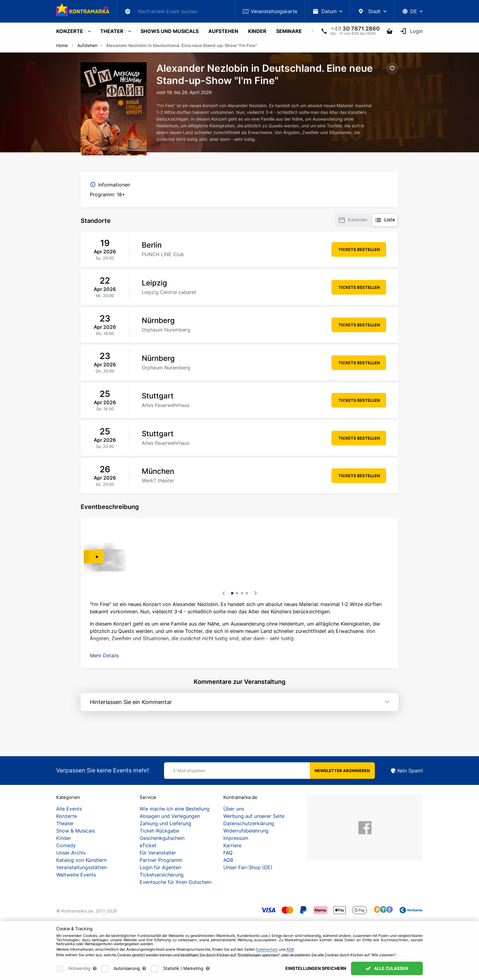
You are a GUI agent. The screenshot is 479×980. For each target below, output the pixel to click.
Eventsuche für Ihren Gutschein (176, 882)
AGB (228, 860)
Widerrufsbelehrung (246, 831)
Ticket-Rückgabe (159, 831)
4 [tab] (247, 593)
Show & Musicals (76, 831)
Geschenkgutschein (162, 838)
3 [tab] (242, 593)
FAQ (228, 853)
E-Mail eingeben (189, 770)
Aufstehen (223, 31)
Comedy (66, 845)
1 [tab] (232, 593)
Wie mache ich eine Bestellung (175, 809)
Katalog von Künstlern (81, 860)
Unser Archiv (71, 853)
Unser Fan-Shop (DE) (248, 867)
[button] (104, 655)
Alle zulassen (387, 968)
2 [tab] (237, 593)
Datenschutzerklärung (249, 823)
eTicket (148, 845)
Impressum (236, 838)
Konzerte (70, 31)
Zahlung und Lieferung (165, 823)
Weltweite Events (76, 875)
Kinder (257, 31)
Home (62, 45)
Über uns (234, 809)
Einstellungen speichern (316, 968)
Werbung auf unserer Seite (254, 816)
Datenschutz (267, 949)
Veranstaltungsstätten (81, 867)
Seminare (289, 31)
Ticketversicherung (162, 875)
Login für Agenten (160, 867)
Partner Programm (161, 860)
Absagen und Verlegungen (170, 816)
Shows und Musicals (170, 31)
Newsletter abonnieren (342, 771)
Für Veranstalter (158, 853)
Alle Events (69, 809)
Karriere (232, 845)
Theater (112, 31)
